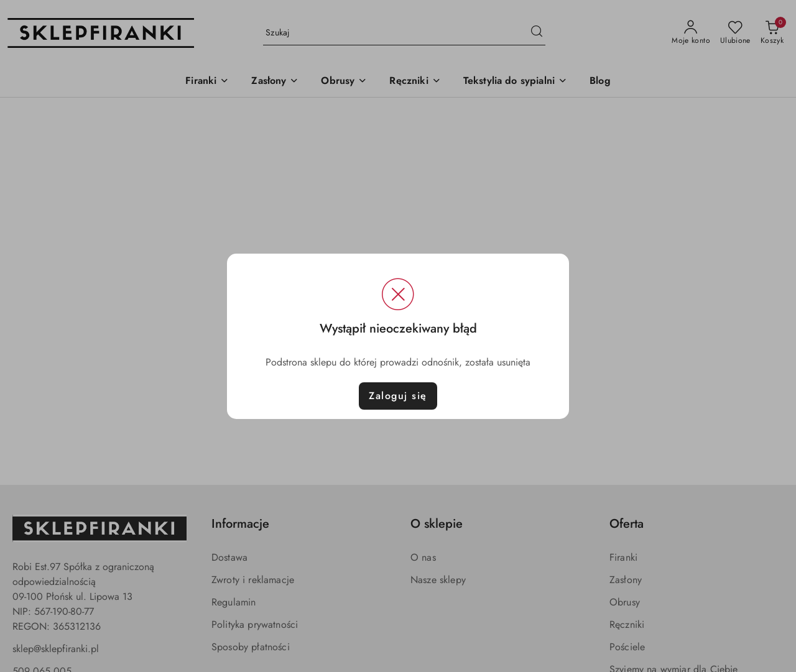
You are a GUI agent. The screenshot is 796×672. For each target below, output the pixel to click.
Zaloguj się (398, 396)
